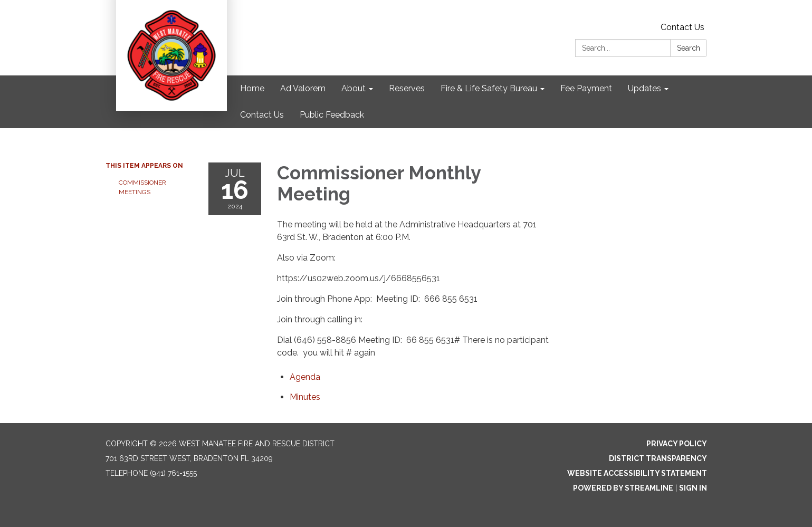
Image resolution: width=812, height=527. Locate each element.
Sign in (693, 488)
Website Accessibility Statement (637, 473)
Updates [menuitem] (644, 88)
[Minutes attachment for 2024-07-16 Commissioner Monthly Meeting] (305, 397)
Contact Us (682, 27)
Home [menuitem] (252, 88)
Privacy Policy (677, 444)
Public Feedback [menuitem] (332, 115)
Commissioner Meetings (142, 187)
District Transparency (658, 458)
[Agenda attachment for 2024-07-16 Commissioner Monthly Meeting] (305, 377)
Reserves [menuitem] (407, 88)
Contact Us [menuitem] (262, 115)
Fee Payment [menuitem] (586, 88)
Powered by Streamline (623, 488)
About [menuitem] (354, 88)
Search (689, 48)
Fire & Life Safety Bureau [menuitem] (489, 88)
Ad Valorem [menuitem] (303, 88)
